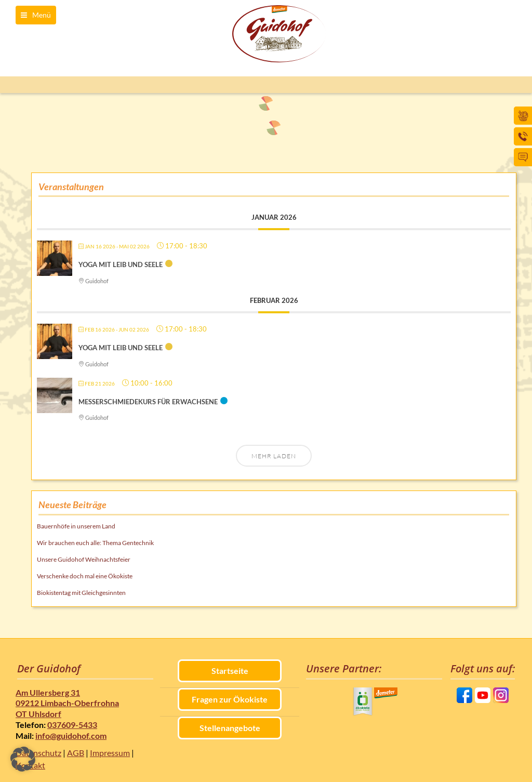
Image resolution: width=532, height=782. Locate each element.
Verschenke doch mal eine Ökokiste (85, 576)
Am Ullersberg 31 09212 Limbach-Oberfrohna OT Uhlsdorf (67, 703)
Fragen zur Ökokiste (230, 699)
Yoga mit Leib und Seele (121, 264)
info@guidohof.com (71, 735)
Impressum (110, 753)
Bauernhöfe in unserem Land (76, 526)
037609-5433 (72, 725)
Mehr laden (274, 456)
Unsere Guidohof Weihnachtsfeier (84, 559)
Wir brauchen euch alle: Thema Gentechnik (95, 543)
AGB (76, 753)
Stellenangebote (230, 728)
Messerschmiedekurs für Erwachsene (148, 402)
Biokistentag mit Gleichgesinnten (81, 593)
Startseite (230, 671)
